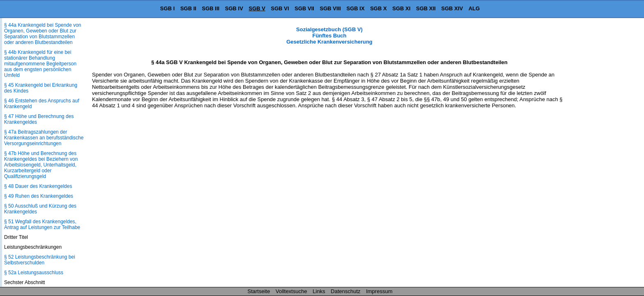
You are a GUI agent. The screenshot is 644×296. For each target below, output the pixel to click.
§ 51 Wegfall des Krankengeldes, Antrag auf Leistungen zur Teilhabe (42, 224)
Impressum (379, 291)
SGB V (257, 8)
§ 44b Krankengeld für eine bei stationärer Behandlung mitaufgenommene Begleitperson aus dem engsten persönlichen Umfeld (40, 64)
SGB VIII (330, 8)
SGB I (167, 8)
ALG (474, 8)
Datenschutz (345, 291)
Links (319, 291)
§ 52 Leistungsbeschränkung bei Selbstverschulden (40, 260)
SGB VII (304, 8)
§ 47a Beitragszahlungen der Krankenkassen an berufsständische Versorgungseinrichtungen (44, 138)
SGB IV (234, 8)
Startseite (259, 291)
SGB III (211, 8)
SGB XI (401, 8)
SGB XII (426, 8)
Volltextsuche (291, 291)
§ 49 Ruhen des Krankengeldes (39, 196)
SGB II (188, 8)
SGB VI (280, 8)
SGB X (378, 8)
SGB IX (356, 8)
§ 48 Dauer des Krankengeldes (38, 186)
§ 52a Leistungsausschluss (34, 273)
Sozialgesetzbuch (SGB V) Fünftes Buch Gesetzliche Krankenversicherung (329, 36)
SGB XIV (452, 8)
